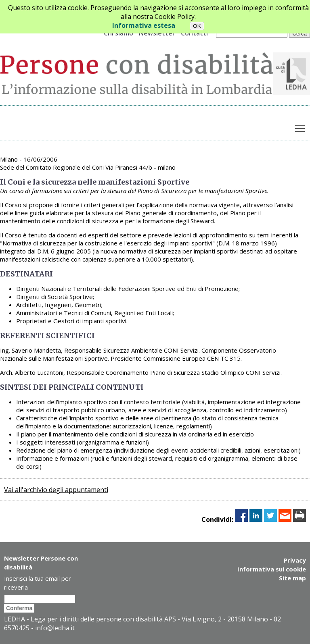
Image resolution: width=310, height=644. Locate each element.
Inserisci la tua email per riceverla (38, 583)
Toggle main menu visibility (301, 127)
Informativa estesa (144, 25)
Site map (292, 578)
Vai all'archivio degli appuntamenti (56, 490)
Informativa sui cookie (272, 569)
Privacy (295, 560)
